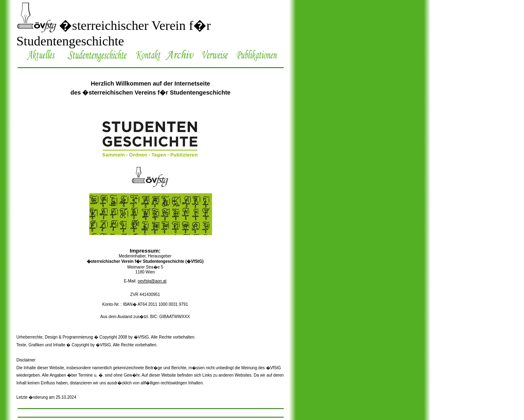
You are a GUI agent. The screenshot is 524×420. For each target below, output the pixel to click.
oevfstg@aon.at (152, 281)
